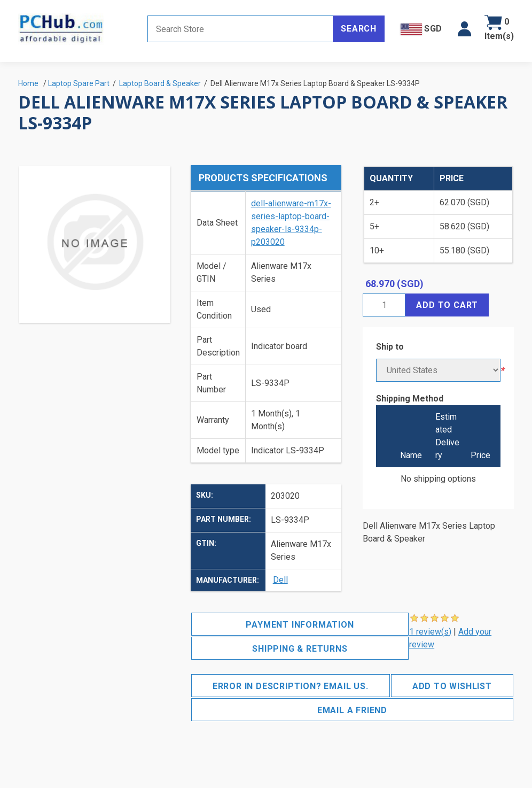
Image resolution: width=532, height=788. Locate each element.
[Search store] (240, 29)
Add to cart (447, 305)
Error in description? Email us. (291, 686)
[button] (464, 29)
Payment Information (300, 625)
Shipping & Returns (300, 649)
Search (359, 29)
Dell (280, 580)
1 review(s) (430, 632)
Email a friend (352, 710)
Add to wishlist (452, 686)
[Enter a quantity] (384, 305)
